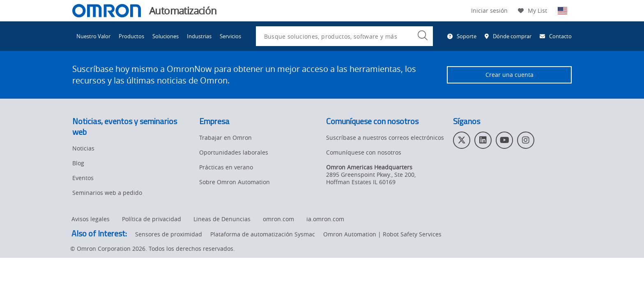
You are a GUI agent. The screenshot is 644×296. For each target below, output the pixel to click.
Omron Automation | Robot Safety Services (382, 234)
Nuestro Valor (93, 36)
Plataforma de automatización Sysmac (263, 234)
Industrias (199, 36)
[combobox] (344, 36)
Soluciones (166, 36)
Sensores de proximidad (169, 234)
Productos (131, 36)
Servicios (230, 36)
